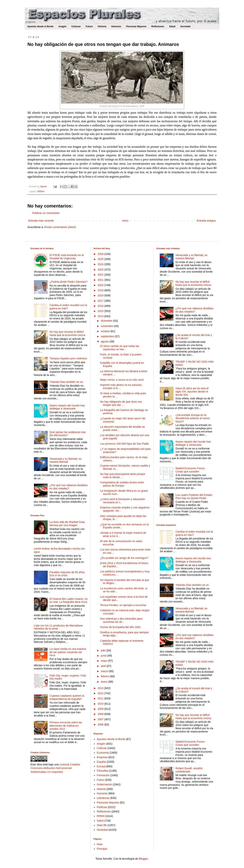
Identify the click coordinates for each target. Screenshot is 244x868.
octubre (106, 331)
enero (105, 682)
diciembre (107, 321)
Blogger (143, 859)
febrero (105, 676)
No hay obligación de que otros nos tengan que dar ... (121, 403)
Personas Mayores (136, 26)
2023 (101, 270)
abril (104, 666)
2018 (101, 295)
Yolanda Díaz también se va (66, 382)
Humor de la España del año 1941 (120, 627)
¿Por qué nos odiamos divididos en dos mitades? (69, 487)
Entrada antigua (206, 221)
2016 (101, 306)
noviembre (107, 326)
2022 (101, 275)
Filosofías (103, 771)
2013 (101, 688)
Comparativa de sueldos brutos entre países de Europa (122, 484)
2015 (101, 311)
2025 (101, 259)
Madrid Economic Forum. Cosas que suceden (190, 470)
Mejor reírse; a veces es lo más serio (122, 380)
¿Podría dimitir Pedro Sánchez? (68, 282)
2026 (101, 254)
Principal (102, 849)
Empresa (102, 757)
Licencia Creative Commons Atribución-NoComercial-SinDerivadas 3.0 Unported (55, 768)
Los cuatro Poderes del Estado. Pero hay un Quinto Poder (194, 497)
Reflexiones (158, 26)
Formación (103, 775)
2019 (101, 290)
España (101, 762)
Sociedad (185, 26)
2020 (101, 285)
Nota (100, 844)
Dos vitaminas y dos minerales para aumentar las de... (121, 620)
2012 (101, 693)
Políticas (102, 807)
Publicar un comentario (46, 213)
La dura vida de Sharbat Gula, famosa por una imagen (67, 524)
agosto (105, 341)
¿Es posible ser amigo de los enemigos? (124, 558)
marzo (105, 671)
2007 (101, 719)
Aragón (62, 26)
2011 (101, 698)
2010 (101, 704)
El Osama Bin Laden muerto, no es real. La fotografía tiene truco (69, 600)
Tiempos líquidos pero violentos (68, 358)
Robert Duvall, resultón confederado (189, 770)
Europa (101, 766)
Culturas (76, 26)
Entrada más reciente (41, 221)
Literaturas (103, 798)
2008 (101, 714)
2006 (101, 724)
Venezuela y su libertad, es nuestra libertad (65, 460)
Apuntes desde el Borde (40, 26)
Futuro (89, 26)
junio (104, 656)
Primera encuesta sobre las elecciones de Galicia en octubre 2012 (66, 726)
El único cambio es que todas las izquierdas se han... (120, 348)
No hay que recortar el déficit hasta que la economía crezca (67, 333)
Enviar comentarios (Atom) (60, 227)
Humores (116, 26)
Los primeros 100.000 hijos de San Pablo (124, 444)
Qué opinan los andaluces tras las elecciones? (68, 434)
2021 (101, 280)
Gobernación (104, 784)
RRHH (41, 191)
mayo (104, 661)
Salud (172, 26)
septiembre (108, 336)
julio (104, 650)
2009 (101, 709)
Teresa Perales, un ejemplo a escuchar (123, 605)
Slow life (102, 825)
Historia (102, 26)
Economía (103, 753)
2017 (101, 301)
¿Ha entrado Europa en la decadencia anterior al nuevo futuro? (193, 418)
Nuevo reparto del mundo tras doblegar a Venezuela (67, 407)
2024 (101, 264)
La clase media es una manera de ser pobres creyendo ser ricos (68, 652)
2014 (101, 316)
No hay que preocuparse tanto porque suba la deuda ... (123, 476)
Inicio (125, 221)
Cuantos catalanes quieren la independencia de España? (67, 697)
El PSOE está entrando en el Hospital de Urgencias (67, 257)
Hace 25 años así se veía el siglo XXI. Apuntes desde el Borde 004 (192, 392)
